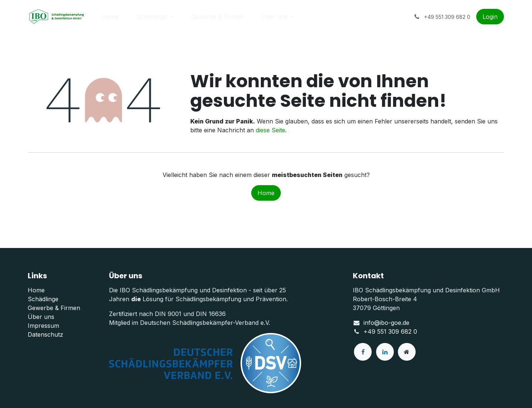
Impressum (43, 326)
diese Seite (270, 130)
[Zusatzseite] (407, 352)
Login (490, 17)
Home (266, 193)
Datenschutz (45, 334)
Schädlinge (43, 299)
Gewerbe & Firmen (54, 308)
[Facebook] (363, 352)
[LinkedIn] (385, 352)
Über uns (41, 317)
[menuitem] (110, 17)
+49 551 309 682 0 (390, 331)
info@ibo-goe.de (386, 323)
